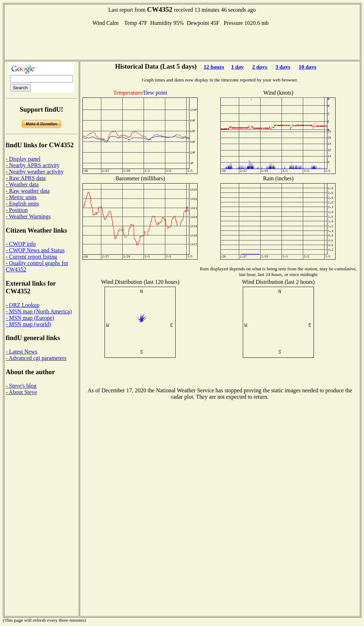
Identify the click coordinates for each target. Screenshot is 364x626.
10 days (307, 67)
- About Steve (21, 392)
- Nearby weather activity (35, 172)
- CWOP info (21, 244)
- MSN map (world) (28, 324)
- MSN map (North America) (39, 311)
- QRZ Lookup (23, 305)
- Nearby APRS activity (33, 165)
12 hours (214, 67)
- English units (22, 204)
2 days (259, 67)
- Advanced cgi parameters (36, 358)
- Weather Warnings (28, 216)
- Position (17, 210)
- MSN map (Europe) (30, 318)
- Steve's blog (21, 386)
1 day (237, 67)
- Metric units (21, 197)
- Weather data (22, 184)
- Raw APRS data (26, 178)
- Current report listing (31, 257)
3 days (283, 67)
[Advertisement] (182, 42)
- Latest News (22, 352)
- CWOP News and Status (35, 250)
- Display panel (23, 159)
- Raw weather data (28, 191)
